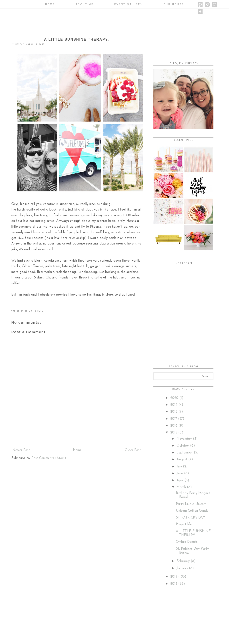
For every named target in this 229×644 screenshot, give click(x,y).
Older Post (133, 450)
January (183, 568)
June (180, 474)
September (185, 453)
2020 (175, 398)
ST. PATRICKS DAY (191, 518)
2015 (174, 433)
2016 (174, 426)
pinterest (200, 5)
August (182, 460)
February (184, 561)
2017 (174, 419)
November (185, 439)
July (180, 467)
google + (214, 5)
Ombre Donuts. (187, 542)
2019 (174, 405)
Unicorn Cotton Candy (192, 511)
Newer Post (21, 450)
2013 (174, 584)
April (181, 480)
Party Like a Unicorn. (191, 504)
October (183, 446)
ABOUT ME (85, 4)
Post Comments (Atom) (49, 458)
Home (50, 4)
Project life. (184, 524)
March (182, 487)
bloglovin (200, 11)
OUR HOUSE (174, 4)
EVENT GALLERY (129, 4)
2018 (174, 412)
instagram (207, 5)
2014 (174, 577)
